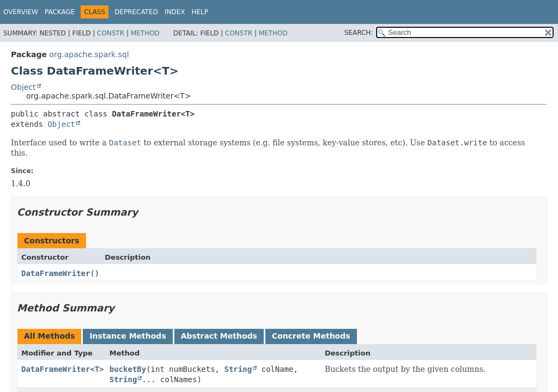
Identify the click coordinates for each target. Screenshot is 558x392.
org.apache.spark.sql (89, 54)
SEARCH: (359, 33)
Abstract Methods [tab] (219, 336)
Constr (111, 33)
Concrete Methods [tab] (311, 336)
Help (200, 12)
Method (145, 33)
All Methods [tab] (49, 336)
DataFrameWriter (56, 273)
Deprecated (136, 12)
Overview (21, 12)
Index (175, 12)
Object (23, 87)
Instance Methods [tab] (128, 336)
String (238, 369)
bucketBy (128, 369)
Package (60, 12)
